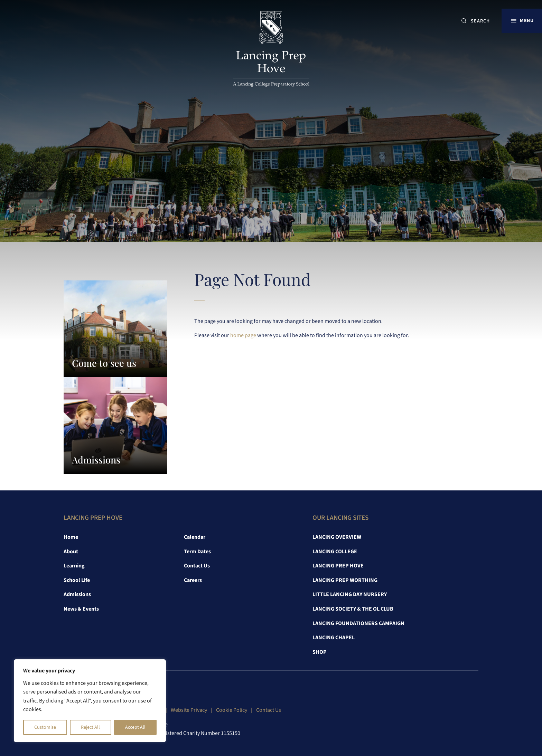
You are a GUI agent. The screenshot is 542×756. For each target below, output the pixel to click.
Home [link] (71, 537)
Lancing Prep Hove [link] (338, 566)
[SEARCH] (483, 21)
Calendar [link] (195, 537)
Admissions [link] (77, 594)
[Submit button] (464, 21)
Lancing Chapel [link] (334, 638)
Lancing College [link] (335, 552)
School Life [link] (77, 580)
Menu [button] (527, 21)
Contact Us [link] (197, 566)
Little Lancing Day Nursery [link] (350, 594)
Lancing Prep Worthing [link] (345, 580)
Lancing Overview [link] (337, 537)
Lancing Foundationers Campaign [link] (358, 623)
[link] (271, 52)
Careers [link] (193, 580)
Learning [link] (74, 566)
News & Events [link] (81, 609)
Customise (45, 727)
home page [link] (243, 335)
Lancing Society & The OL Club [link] (353, 609)
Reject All (90, 727)
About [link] (71, 552)
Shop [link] (320, 652)
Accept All (135, 727)
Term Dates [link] (197, 552)
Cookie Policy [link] (232, 710)
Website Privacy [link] (189, 710)
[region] (90, 701)
